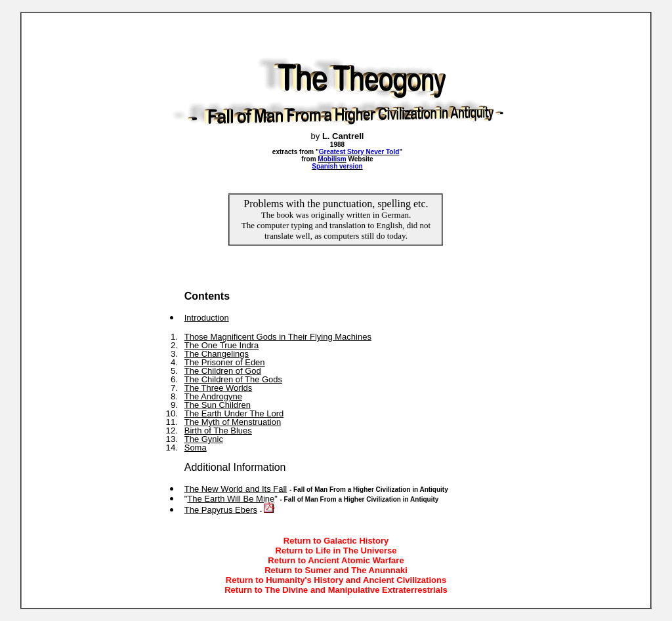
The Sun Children (218, 405)
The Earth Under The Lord (234, 413)
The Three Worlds (219, 388)
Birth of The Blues (218, 431)
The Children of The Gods (233, 379)
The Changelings (217, 354)
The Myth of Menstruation (233, 422)
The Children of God (223, 371)
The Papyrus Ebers (221, 510)
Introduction (207, 318)
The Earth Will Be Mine (231, 499)
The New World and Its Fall (236, 489)
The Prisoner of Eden (225, 362)
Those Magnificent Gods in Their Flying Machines (278, 337)
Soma (196, 448)
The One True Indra (221, 345)
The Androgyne (213, 396)
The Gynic (204, 439)
